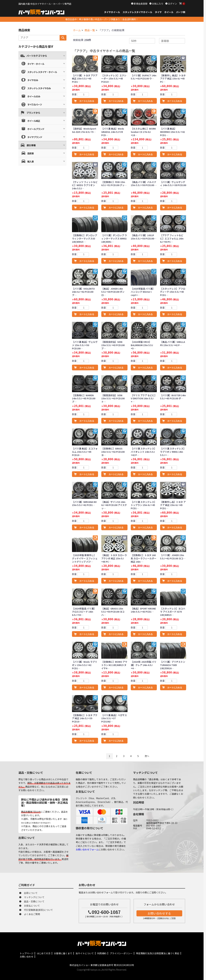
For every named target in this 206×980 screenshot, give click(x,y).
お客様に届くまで (63, 953)
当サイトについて (85, 953)
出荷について (31, 893)
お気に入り (157, 4)
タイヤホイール (112, 12)
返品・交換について (34, 901)
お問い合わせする (159, 913)
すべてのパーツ (35, 105)
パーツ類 (181, 12)
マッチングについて (34, 897)
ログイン (172, 4)
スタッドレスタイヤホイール (137, 12)
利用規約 (102, 953)
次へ (147, 756)
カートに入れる (87, 101)
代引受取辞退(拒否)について (38, 910)
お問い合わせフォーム (87, 849)
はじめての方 (44, 953)
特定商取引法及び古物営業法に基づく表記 (158, 953)
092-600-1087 (106, 912)
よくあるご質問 (32, 914)
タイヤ (158, 12)
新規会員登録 (140, 4)
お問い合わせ (27, 957)
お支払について (32, 906)
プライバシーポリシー (121, 953)
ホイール (169, 12)
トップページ (27, 953)
